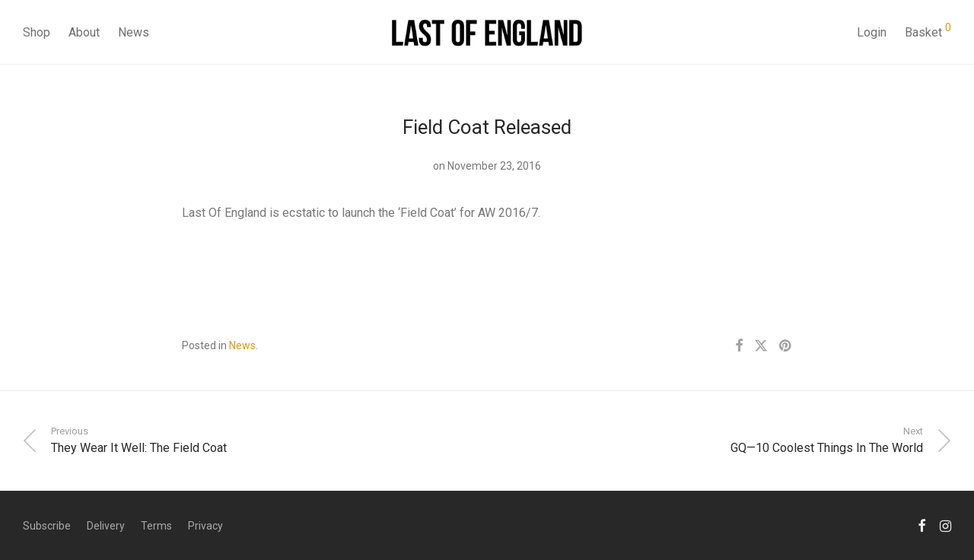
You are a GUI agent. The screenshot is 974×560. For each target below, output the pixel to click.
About (84, 32)
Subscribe (47, 526)
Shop (37, 32)
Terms (156, 526)
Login (872, 32)
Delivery (106, 526)
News (134, 32)
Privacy (205, 526)
